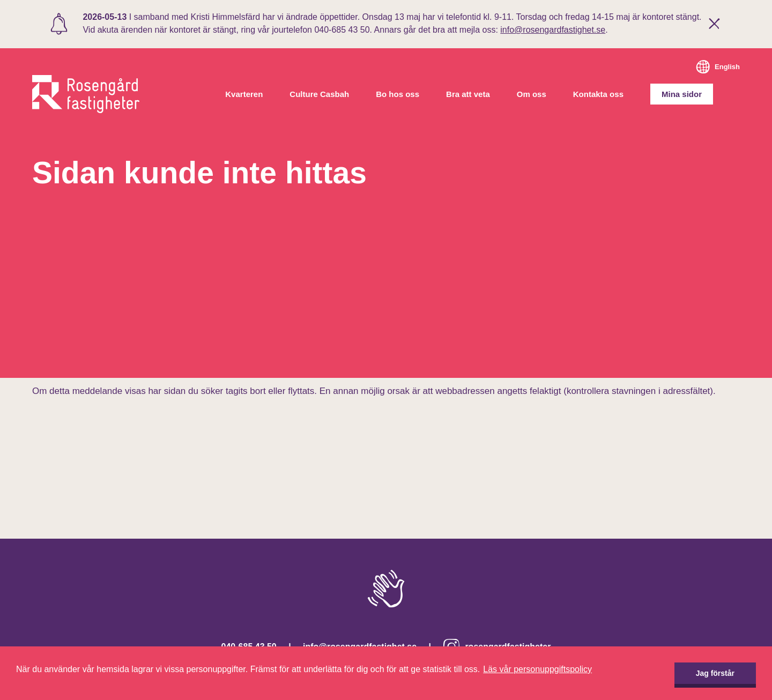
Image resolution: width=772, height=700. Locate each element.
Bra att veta (468, 94)
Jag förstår (715, 673)
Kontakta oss (598, 94)
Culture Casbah (319, 94)
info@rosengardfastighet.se (553, 30)
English (727, 67)
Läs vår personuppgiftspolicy (537, 669)
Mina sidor (682, 94)
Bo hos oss (398, 94)
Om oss (532, 94)
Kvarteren (244, 94)
